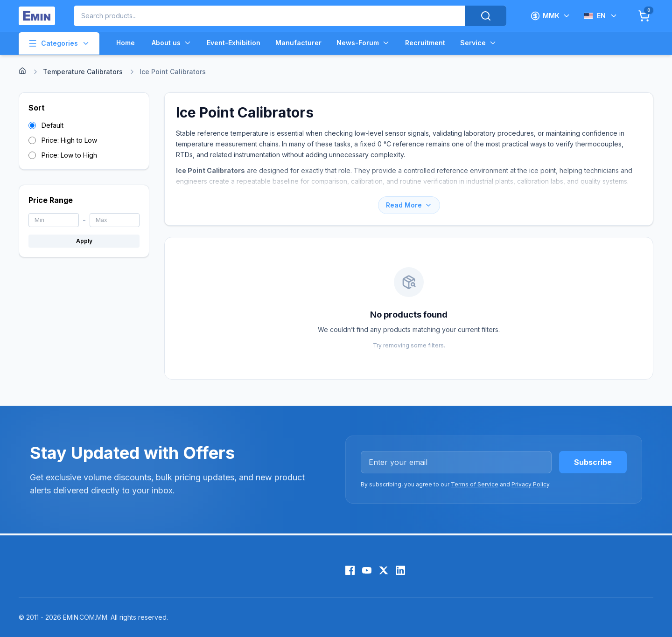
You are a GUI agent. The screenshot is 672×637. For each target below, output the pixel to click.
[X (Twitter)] (384, 570)
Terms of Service (475, 484)
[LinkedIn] (400, 570)
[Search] (486, 16)
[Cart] (644, 16)
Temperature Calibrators (83, 72)
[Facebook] (350, 570)
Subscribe (593, 462)
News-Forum (363, 43)
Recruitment (425, 43)
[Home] (22, 71)
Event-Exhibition (234, 43)
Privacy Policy (530, 484)
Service (479, 43)
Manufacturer (298, 43)
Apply (84, 241)
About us (172, 43)
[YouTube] (367, 570)
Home (126, 43)
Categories (59, 43)
